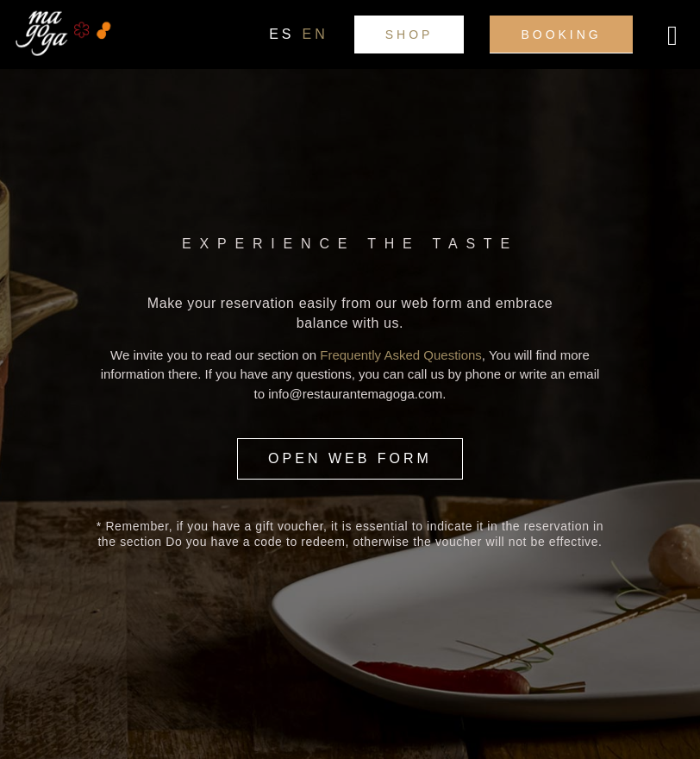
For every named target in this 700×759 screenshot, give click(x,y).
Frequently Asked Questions (401, 355)
